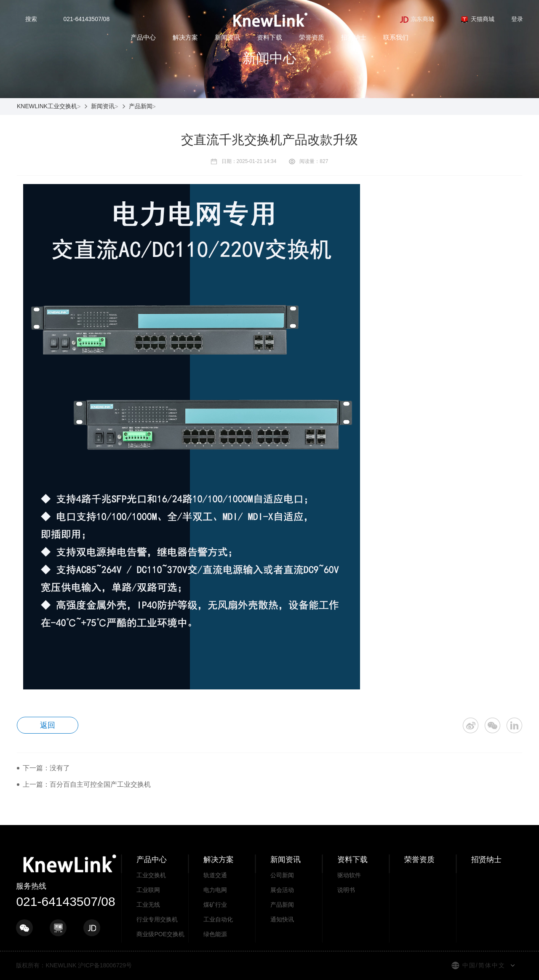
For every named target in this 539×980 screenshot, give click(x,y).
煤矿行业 (215, 905)
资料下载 (269, 37)
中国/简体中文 (484, 965)
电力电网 (215, 890)
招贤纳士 (354, 37)
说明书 (346, 890)
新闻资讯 (227, 37)
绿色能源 (215, 934)
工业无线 (148, 905)
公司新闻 (282, 875)
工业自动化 (218, 919)
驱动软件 (349, 875)
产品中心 (143, 37)
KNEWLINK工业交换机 (47, 106)
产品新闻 (141, 106)
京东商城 (417, 19)
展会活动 (282, 890)
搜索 (31, 19)
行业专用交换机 (157, 919)
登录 (517, 19)
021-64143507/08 (86, 19)
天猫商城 (477, 19)
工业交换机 (151, 875)
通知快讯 (282, 919)
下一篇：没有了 (46, 768)
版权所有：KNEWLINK (46, 965)
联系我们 (396, 37)
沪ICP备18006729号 (105, 965)
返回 (48, 725)
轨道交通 (215, 875)
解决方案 (185, 37)
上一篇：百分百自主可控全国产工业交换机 (87, 784)
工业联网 (148, 890)
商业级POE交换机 (160, 934)
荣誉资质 (312, 37)
